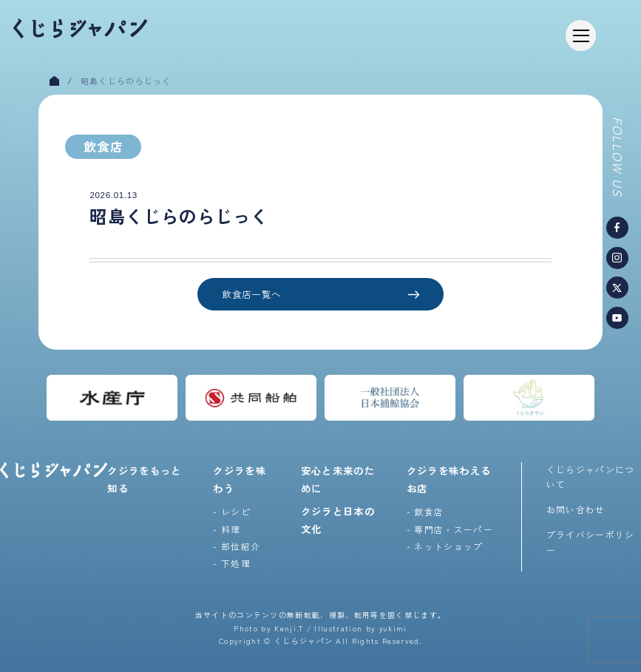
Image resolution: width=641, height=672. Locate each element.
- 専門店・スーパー (450, 529)
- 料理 (227, 529)
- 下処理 (232, 563)
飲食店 (103, 146)
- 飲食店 (425, 511)
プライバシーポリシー (591, 542)
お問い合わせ (576, 509)
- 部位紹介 (237, 546)
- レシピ (232, 511)
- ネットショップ (445, 546)
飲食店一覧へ (320, 294)
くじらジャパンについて (591, 476)
